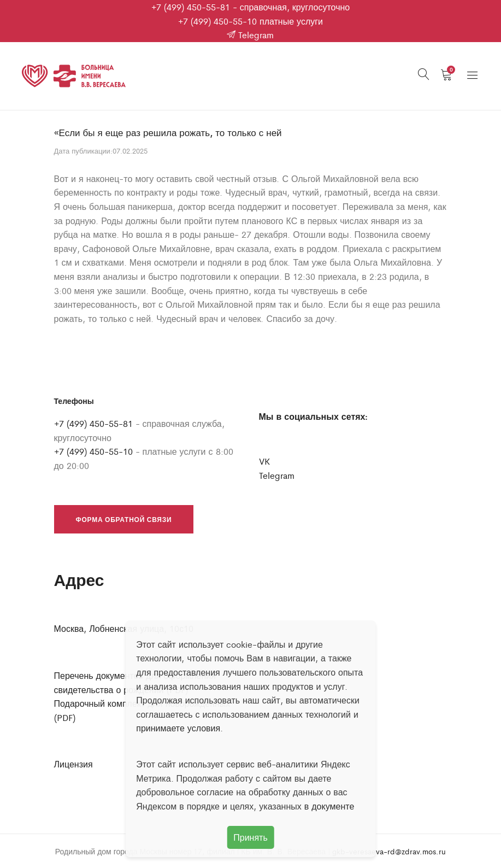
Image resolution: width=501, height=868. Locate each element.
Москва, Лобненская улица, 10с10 (124, 628)
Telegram (250, 35)
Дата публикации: (83, 151)
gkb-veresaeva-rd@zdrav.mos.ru (389, 851)
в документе (329, 806)
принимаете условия (178, 728)
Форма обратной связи (124, 519)
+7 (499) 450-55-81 (191, 7)
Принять (250, 837)
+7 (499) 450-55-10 (217, 21)
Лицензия (73, 764)
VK (264, 461)
